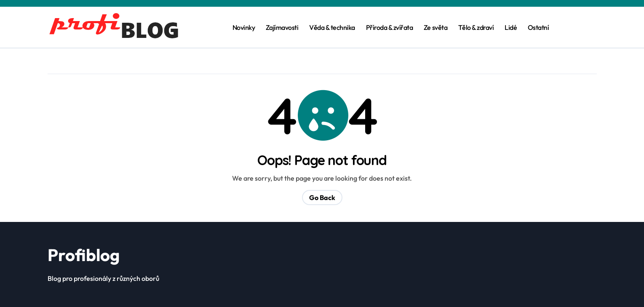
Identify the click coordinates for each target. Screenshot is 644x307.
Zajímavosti (282, 27)
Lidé (511, 27)
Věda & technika (332, 27)
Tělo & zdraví (476, 27)
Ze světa (436, 27)
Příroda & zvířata (390, 27)
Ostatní (538, 27)
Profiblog (84, 255)
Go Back (322, 198)
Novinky (244, 27)
